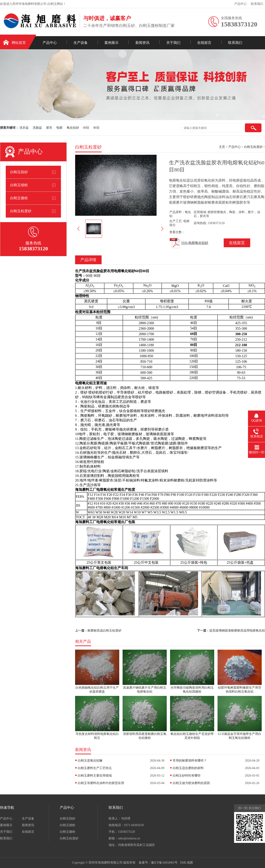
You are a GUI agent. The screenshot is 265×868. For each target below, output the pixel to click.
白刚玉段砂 (19, 172)
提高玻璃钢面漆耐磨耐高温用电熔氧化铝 (237, 631)
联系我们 (257, 4)
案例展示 (112, 43)
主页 (222, 147)
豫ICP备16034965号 (164, 863)
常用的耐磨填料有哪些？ (190, 761)
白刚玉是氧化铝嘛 (90, 761)
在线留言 (204, 43)
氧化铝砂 (73, 128)
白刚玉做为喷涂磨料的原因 (191, 783)
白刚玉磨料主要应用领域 (95, 776)
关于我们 (173, 43)
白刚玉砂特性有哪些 (187, 776)
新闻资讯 (142, 43)
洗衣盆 (24, 128)
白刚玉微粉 (19, 198)
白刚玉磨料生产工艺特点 (95, 768)
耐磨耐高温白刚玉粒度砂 (104, 631)
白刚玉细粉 (19, 185)
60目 (86, 128)
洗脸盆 (37, 128)
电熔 (59, 128)
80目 (97, 128)
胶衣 (49, 128)
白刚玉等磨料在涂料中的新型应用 (101, 783)
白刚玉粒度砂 (21, 211)
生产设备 (81, 43)
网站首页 (19, 43)
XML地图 (186, 863)
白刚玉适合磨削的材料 (188, 768)
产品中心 (240, 4)
